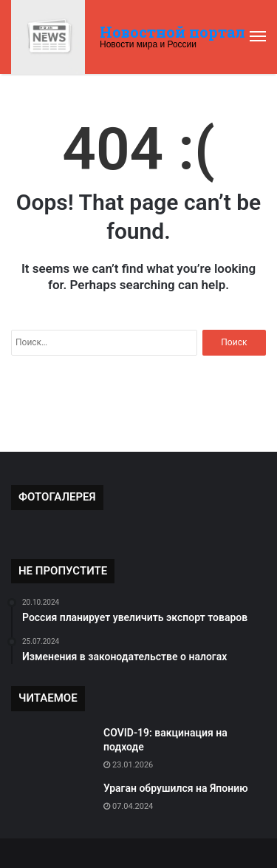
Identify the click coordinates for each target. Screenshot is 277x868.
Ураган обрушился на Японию (176, 788)
